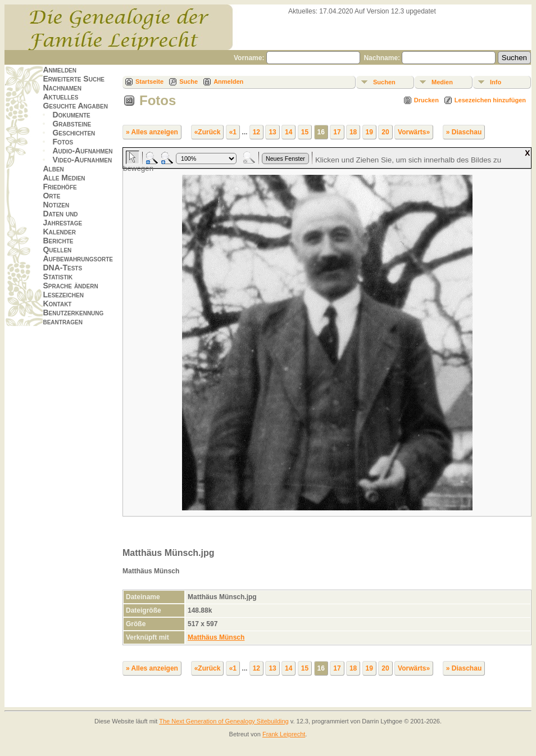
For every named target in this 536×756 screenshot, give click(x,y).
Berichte (58, 241)
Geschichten (74, 133)
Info (496, 82)
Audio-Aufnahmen (82, 151)
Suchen (384, 82)
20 (385, 132)
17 (337, 132)
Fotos (63, 142)
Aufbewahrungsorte (78, 259)
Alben (53, 169)
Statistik (58, 277)
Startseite (149, 82)
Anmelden (60, 70)
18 (353, 132)
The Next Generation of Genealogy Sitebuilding (224, 721)
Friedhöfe (60, 187)
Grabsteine (72, 124)
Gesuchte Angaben (75, 106)
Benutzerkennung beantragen (73, 317)
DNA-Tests (62, 268)
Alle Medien (64, 178)
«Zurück (208, 132)
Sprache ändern (70, 286)
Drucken (426, 100)
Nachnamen (62, 88)
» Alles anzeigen (152, 132)
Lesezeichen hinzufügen (490, 100)
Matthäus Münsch (216, 637)
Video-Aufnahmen (82, 160)
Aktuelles (60, 97)
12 (256, 132)
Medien (442, 82)
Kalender (59, 232)
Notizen (56, 205)
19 (369, 132)
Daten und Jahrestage (62, 218)
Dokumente (71, 115)
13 (272, 132)
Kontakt (57, 304)
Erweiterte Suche (74, 79)
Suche (188, 82)
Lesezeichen (63, 295)
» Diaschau (464, 132)
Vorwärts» (414, 132)
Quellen (57, 250)
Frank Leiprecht (284, 734)
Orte (51, 196)
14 (289, 132)
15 (305, 132)
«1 (233, 132)
